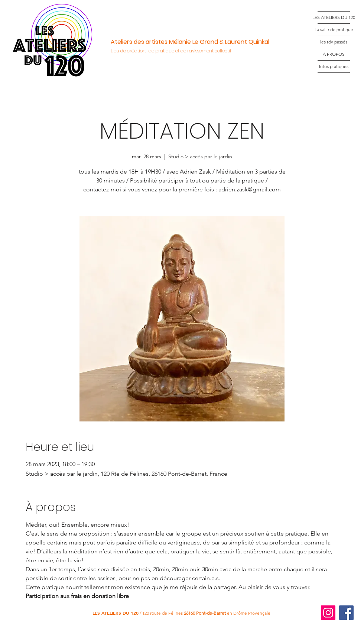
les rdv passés (334, 42)
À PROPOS (334, 54)
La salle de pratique (334, 30)
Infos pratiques (334, 66)
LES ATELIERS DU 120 (334, 17)
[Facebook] (346, 613)
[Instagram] (328, 613)
